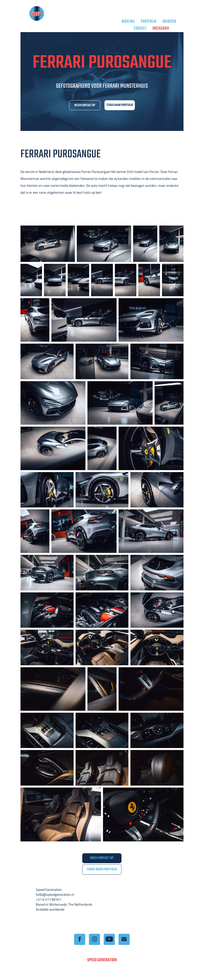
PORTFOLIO (149, 22)
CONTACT (140, 29)
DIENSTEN (169, 22)
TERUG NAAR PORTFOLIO (120, 105)
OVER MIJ (128, 22)
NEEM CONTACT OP (85, 105)
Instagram (161, 29)
